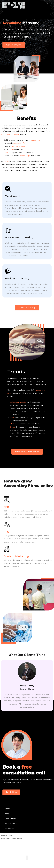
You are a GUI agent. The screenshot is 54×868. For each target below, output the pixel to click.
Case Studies (10, 818)
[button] (52, 4)
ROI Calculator (11, 823)
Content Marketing (16, 556)
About (8, 809)
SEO (12, 418)
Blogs (12, 427)
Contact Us (9, 828)
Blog (7, 813)
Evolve (6, 161)
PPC (12, 424)
